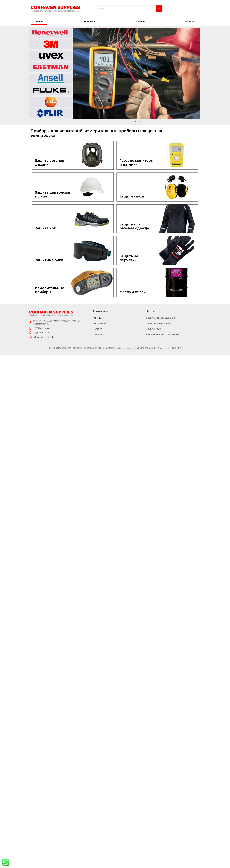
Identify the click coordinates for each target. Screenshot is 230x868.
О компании (90, 22)
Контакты (190, 22)
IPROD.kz (175, 348)
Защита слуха (154, 329)
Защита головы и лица (159, 323)
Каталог (141, 22)
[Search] (159, 9)
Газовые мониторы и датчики (163, 334)
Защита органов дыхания (161, 318)
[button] (133, 122)
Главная (39, 22)
